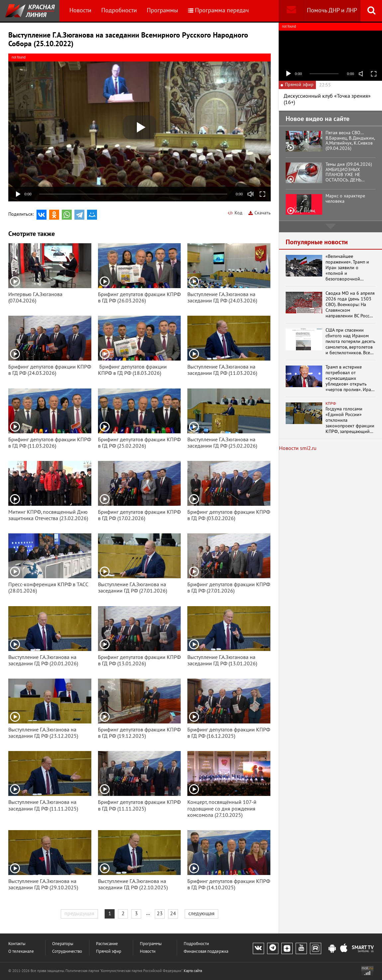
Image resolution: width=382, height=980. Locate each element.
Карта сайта (193, 971)
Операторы (63, 944)
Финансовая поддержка (206, 952)
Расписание (107, 944)
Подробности (119, 10)
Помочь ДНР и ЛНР (332, 10)
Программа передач (218, 10)
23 (160, 914)
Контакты (17, 944)
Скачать (260, 213)
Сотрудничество (67, 952)
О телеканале (21, 952)
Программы (162, 10)
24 (173, 914)
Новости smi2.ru (298, 448)
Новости (80, 10)
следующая (201, 914)
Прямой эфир (109, 952)
